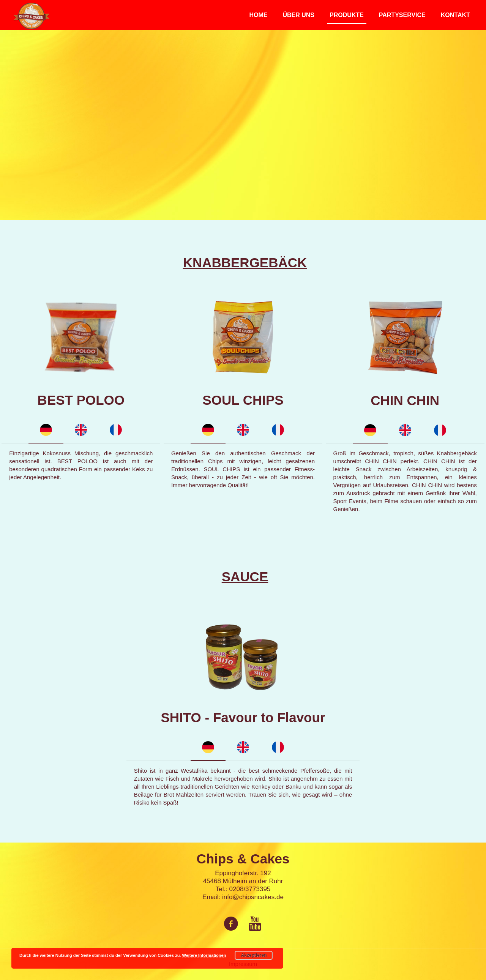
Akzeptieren (254, 955)
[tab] (46, 431)
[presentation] (46, 431)
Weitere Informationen (204, 955)
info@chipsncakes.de (253, 897)
